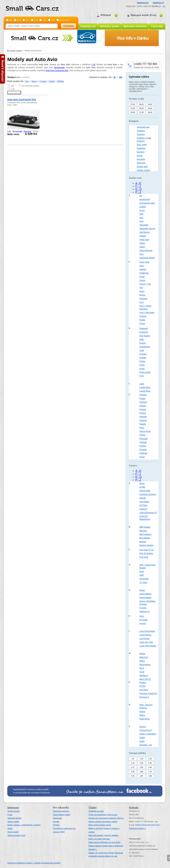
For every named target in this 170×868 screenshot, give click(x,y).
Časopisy (141, 134)
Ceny (27, 81)
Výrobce (43, 81)
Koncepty (141, 159)
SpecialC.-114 (146, 745)
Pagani (142, 398)
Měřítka (61, 81)
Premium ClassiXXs (148, 693)
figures (142, 295)
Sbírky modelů (13, 822)
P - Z (138, 192)
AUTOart (143, 505)
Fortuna (143, 316)
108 (121, 77)
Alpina (142, 243)
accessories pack (147, 203)
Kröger (142, 361)
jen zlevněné (65, 20)
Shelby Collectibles (148, 734)
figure (142, 291)
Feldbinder (144, 273)
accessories (145, 199)
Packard (143, 395)
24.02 (150, 104)
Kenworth (144, 332)
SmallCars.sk (143, 3)
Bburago (143, 531)
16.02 (150, 112)
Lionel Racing (145, 635)
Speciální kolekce (135, 26)
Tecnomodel (59, 68)
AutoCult (143, 509)
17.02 (141, 112)
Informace (13, 808)
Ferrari (142, 280)
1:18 (27, 20)
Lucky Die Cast (146, 642)
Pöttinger (143, 453)
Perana (143, 413)
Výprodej (157, 26)
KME (142, 339)
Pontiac (143, 446)
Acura (142, 210)
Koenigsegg (145, 347)
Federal (143, 269)
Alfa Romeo (145, 232)
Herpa (142, 590)
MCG (142, 668)
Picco (142, 428)
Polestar (143, 442)
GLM (142, 572)
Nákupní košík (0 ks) (144, 15)
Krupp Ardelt (145, 372)
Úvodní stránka (16, 51)
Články (93, 808)
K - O (138, 189)
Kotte (142, 350)
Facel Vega (144, 262)
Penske (143, 409)
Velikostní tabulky (14, 818)
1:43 (44, 20)
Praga (142, 457)
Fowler (142, 320)
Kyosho (143, 623)
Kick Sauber (145, 336)
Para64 (143, 683)
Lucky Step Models (148, 646)
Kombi (140, 156)
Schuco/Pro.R (146, 730)
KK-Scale (144, 620)
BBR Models (145, 527)
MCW (142, 672)
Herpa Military (146, 594)
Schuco (143, 727)
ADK (141, 214)
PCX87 (143, 686)
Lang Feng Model (147, 631)
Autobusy (141, 131)
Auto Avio (27, 131)
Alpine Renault (146, 251)
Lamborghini (145, 387)
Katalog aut (88, 26)
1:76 (133, 776)
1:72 (150, 772)
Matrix (142, 661)
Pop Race (144, 690)
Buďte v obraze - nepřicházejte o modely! (24, 825)
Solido (142, 738)
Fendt (142, 277)
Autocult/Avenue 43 (148, 513)
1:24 (36, 20)
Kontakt (56, 822)
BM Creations (145, 534)
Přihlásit (106, 15)
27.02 (133, 104)
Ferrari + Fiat (145, 284)
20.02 (141, 108)
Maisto (142, 654)
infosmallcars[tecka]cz (148, 825)
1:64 (141, 772)
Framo (142, 324)
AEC (141, 218)
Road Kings (145, 719)
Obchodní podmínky (61, 811)
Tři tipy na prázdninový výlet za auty (103, 815)
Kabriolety (141, 148)
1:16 (133, 763)
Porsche (143, 450)
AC (141, 196)
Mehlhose (144, 676)
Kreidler (143, 358)
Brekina (143, 542)
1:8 (133, 759)
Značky (52, 81)
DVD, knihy (142, 145)
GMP (142, 575)
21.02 (133, 108)
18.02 (133, 112)
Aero (141, 221)
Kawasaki (144, 328)
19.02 (150, 108)
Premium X (144, 697)
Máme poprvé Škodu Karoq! (100, 825)
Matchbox (144, 657)
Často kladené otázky (62, 815)
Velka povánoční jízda (16, 835)
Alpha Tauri (144, 240)
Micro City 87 (145, 679)
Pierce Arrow (145, 431)
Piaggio (143, 424)
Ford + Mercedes (147, 313)
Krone (142, 365)
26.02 (141, 104)
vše (11, 20)
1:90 (150, 776)
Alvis (141, 254)
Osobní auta (142, 167)
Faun (142, 266)
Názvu (34, 81)
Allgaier (143, 236)
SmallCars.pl (158, 3)
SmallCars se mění (96, 811)
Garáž (10, 828)
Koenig (142, 343)
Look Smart (144, 639)
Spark (142, 741)
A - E (138, 183)
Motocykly (141, 163)
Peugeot (143, 420)
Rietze (142, 715)
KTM (141, 376)
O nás (10, 815)
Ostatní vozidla (143, 170)
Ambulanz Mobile (147, 258)
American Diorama (148, 494)
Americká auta (143, 127)
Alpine (142, 247)
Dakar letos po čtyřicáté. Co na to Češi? (105, 842)
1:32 (141, 767)
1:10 (141, 759)
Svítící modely (13, 832)
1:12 (19, 20)
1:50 (133, 772)
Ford (141, 302)
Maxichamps (145, 665)
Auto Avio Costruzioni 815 (57, 71)
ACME (142, 487)
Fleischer (143, 299)
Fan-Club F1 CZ (147, 550)
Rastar (142, 712)
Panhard (143, 402)
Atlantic (143, 498)
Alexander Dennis (147, 229)
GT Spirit (143, 582)
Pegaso (143, 406)
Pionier (142, 435)
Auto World (144, 502)
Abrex (142, 483)
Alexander (144, 225)
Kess (142, 616)
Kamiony (141, 152)
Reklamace (57, 818)
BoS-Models (145, 538)
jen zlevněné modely (31, 86)
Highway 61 (145, 612)
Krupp (142, 369)
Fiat (141, 288)
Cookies (56, 825)
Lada (142, 384)
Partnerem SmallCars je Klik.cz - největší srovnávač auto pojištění (34, 863)
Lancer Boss (145, 391)
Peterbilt (143, 417)
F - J (138, 186)
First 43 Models (146, 553)
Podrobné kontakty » (137, 828)
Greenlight (144, 579)
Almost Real (145, 491)
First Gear (144, 557)
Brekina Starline (146, 545)
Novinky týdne (109, 26)
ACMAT (143, 207)
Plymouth (144, 439)
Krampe (143, 354)
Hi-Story (143, 608)
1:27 (133, 767)
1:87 (53, 20)
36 (115, 77)
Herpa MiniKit (145, 598)
